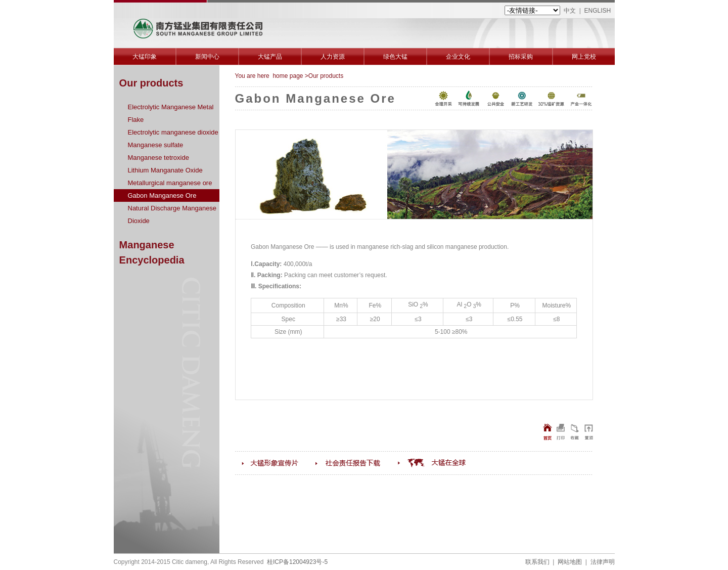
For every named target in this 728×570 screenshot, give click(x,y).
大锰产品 (270, 57)
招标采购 (521, 57)
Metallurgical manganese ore (170, 183)
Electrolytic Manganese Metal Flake (171, 113)
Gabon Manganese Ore (162, 195)
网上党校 (584, 57)
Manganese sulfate (156, 145)
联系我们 (537, 562)
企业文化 (458, 57)
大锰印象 (145, 57)
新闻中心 (207, 57)
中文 (570, 11)
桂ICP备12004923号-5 (297, 562)
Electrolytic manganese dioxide (173, 132)
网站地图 (570, 562)
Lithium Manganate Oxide (165, 170)
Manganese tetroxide (158, 158)
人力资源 (333, 57)
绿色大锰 (395, 57)
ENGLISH (598, 11)
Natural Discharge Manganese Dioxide (172, 214)
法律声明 (603, 562)
